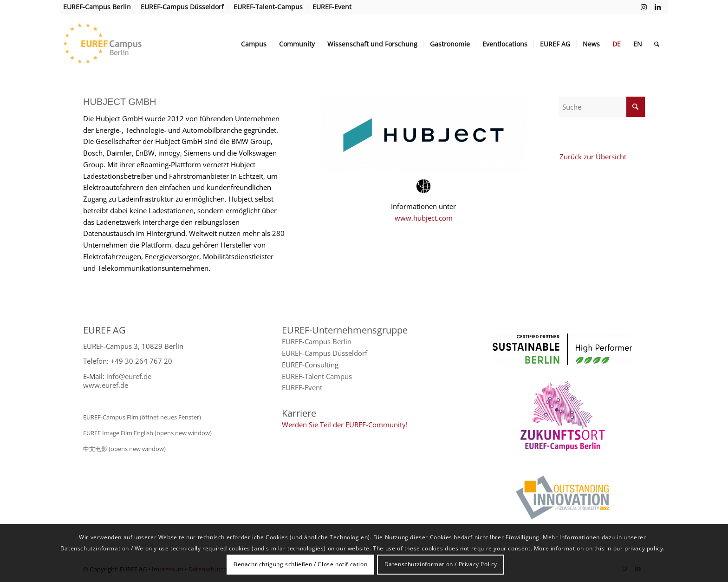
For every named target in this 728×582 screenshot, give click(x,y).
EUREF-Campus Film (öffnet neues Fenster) (142, 417)
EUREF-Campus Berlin (317, 341)
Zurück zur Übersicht (593, 157)
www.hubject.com (424, 218)
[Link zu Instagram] (644, 7)
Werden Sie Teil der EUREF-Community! (345, 425)
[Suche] (657, 44)
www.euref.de (106, 385)
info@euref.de (129, 376)
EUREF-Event (302, 387)
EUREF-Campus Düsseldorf (325, 353)
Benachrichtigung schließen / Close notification (300, 564)
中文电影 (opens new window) (124, 449)
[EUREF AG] (121, 44)
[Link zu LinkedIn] (658, 7)
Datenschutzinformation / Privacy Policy (441, 564)
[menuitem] (100, 7)
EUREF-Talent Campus (317, 376)
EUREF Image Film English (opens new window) (147, 433)
